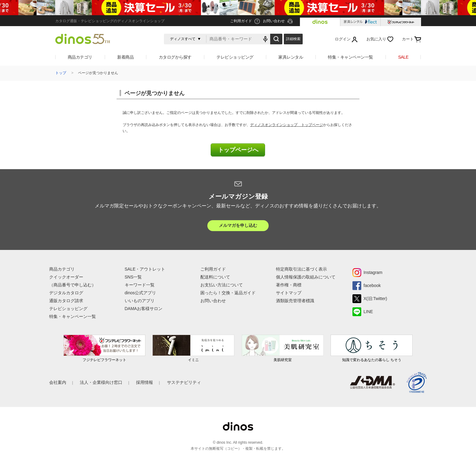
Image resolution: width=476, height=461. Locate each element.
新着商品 (125, 57)
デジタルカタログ (66, 293)
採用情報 (144, 382)
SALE (403, 57)
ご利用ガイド (213, 269)
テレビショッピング (235, 57)
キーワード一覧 (140, 285)
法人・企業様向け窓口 (101, 382)
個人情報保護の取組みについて (306, 277)
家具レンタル (291, 57)
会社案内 (58, 382)
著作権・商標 (289, 285)
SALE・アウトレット (145, 269)
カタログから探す (175, 57)
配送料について (215, 277)
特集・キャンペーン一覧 (350, 57)
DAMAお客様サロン (144, 309)
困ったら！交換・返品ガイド (228, 293)
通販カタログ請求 (66, 301)
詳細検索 (293, 39)
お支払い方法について (222, 285)
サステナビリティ (184, 382)
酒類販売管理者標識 (295, 301)
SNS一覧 (133, 277)
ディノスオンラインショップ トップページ (287, 125)
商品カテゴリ (80, 57)
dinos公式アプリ (140, 293)
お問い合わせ (213, 301)
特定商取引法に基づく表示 (301, 269)
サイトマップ (289, 293)
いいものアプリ (140, 301)
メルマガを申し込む (238, 225)
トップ (61, 73)
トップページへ (238, 150)
